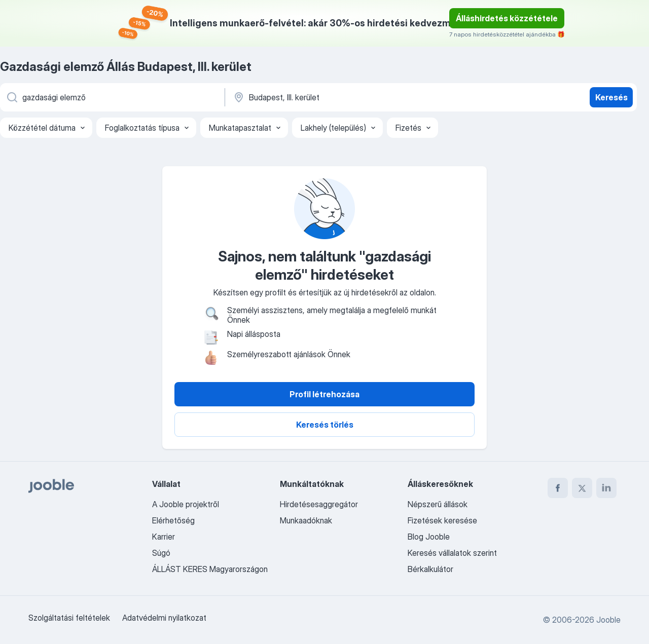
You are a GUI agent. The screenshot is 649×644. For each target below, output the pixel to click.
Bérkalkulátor (430, 569)
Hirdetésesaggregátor (319, 504)
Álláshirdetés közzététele (507, 18)
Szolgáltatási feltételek (69, 618)
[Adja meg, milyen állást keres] (112, 97)
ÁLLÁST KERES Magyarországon (210, 569)
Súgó (161, 553)
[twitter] (582, 488)
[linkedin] (606, 488)
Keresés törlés (325, 425)
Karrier (164, 537)
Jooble (608, 620)
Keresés (611, 97)
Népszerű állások (438, 504)
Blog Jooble (429, 537)
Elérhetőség (173, 520)
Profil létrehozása (324, 394)
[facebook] (558, 488)
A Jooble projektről (186, 504)
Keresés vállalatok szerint (452, 553)
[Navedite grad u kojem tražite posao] (338, 97)
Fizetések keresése (442, 520)
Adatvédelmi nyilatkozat (164, 618)
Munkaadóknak (306, 520)
